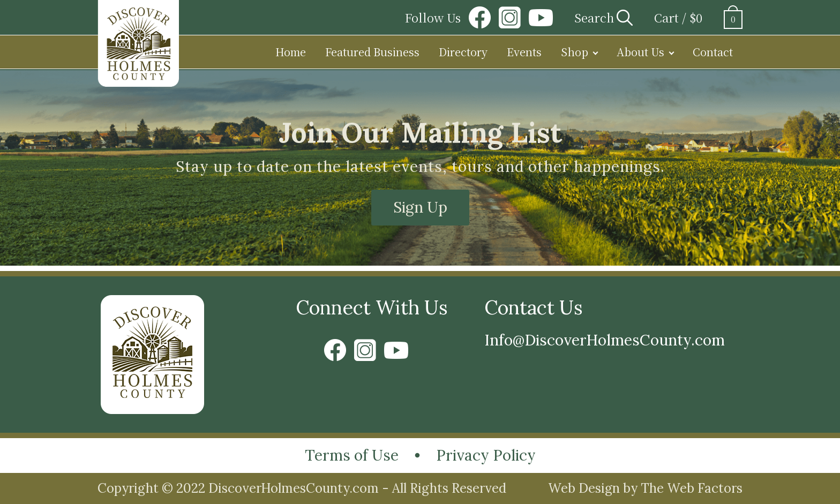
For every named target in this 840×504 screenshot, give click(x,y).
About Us (640, 52)
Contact (713, 52)
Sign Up (420, 207)
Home (291, 52)
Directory (463, 52)
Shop (575, 52)
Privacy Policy (486, 455)
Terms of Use (352, 455)
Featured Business (372, 52)
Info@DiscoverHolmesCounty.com (605, 340)
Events (524, 52)
